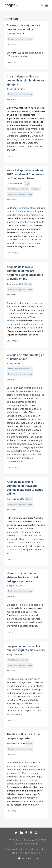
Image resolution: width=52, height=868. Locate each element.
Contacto (9, 849)
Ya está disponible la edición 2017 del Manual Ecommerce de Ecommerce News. (26, 174)
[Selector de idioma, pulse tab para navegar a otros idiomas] (26, 859)
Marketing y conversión (18, 189)
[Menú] (47, 6)
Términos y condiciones (28, 849)
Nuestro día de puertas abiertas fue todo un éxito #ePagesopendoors (24, 577)
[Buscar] (41, 6)
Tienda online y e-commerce (20, 39)
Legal (27, 183)
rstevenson (12, 44)
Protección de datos (29, 853)
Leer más (13, 62)
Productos (35, 189)
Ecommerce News (26, 208)
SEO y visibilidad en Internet (20, 369)
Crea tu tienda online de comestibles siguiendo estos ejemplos (26, 80)
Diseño (28, 284)
